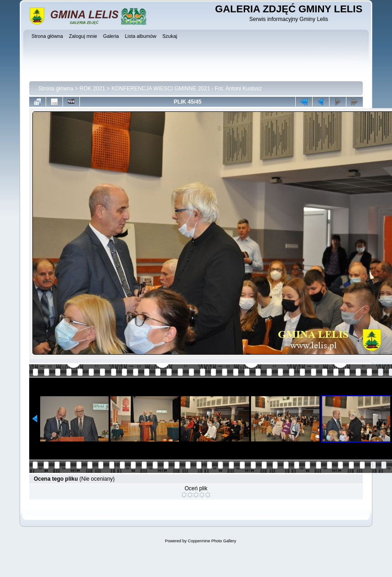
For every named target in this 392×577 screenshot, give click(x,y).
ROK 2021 (92, 89)
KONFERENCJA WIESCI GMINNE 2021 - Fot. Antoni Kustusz (187, 89)
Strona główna (56, 89)
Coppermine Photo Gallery (212, 541)
